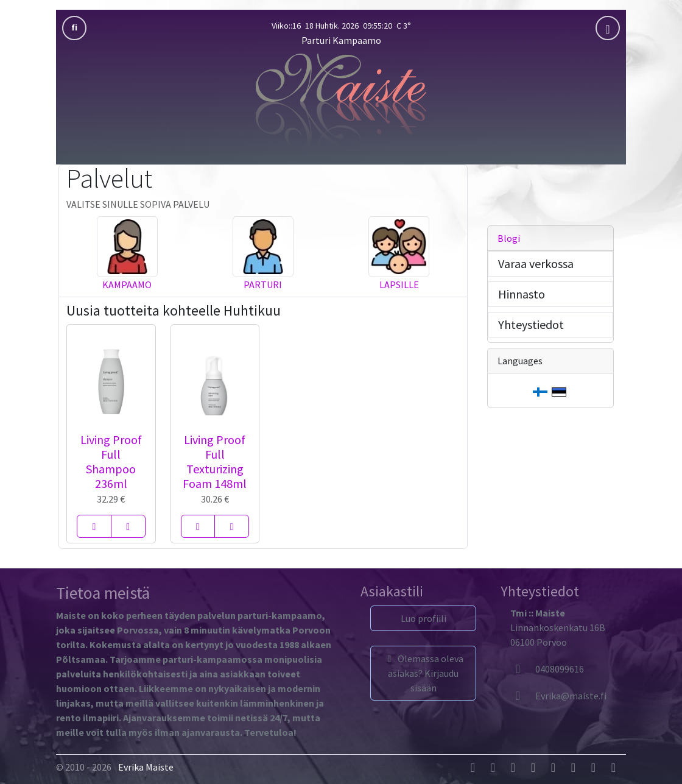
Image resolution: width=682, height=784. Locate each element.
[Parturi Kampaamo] (341, 101)
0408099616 (547, 669)
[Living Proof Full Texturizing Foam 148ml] (198, 526)
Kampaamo (127, 284)
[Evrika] (558, 696)
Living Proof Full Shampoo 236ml (111, 461)
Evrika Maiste (146, 767)
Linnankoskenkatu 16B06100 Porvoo (558, 627)
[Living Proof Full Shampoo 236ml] (94, 526)
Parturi (263, 284)
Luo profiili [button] (424, 618)
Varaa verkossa (536, 263)
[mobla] (608, 28)
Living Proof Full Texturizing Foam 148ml (215, 461)
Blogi (509, 238)
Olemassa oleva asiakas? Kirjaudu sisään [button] (424, 673)
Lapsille (399, 284)
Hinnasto (522, 294)
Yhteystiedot (531, 324)
